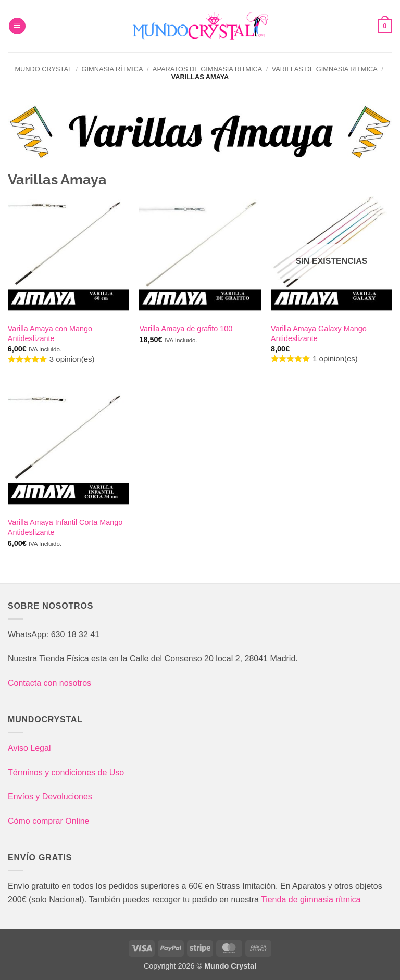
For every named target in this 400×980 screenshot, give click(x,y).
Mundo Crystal (43, 69)
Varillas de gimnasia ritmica (325, 69)
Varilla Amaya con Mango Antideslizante (50, 334)
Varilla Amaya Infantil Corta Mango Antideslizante (65, 527)
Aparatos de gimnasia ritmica (207, 69)
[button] (17, 26)
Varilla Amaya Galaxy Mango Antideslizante (319, 334)
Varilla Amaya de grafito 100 (186, 329)
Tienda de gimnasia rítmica (311, 900)
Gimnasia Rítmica (112, 69)
